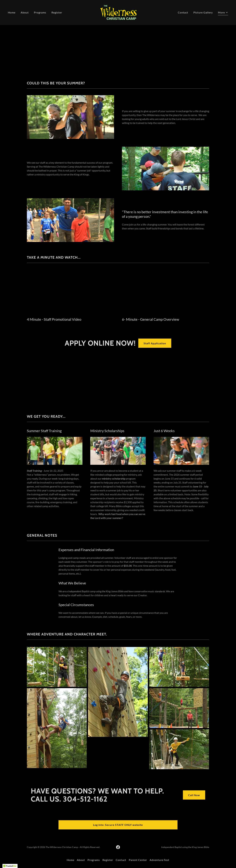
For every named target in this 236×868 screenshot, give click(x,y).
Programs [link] (40, 12)
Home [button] (70, 860)
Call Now (194, 795)
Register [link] (57, 12)
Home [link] (12, 12)
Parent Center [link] (138, 860)
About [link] (25, 12)
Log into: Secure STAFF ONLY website (118, 825)
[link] (118, 12)
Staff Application (155, 343)
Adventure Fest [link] (159, 860)
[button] (223, 13)
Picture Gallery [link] (203, 12)
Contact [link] (183, 12)
